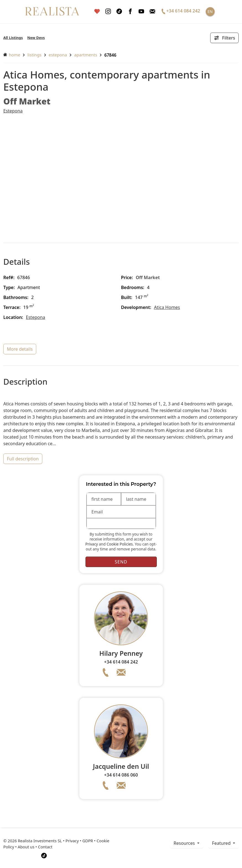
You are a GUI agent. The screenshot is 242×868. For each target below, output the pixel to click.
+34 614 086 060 (121, 775)
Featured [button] (222, 843)
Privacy (92, 544)
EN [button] (210, 11)
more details (20, 349)
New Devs (36, 38)
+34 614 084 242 (121, 662)
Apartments (86, 55)
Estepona (58, 55)
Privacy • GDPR (79, 841)
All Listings (13, 38)
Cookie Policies (120, 544)
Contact (45, 847)
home (12, 55)
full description (23, 459)
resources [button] (185, 843)
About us (26, 847)
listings (34, 55)
